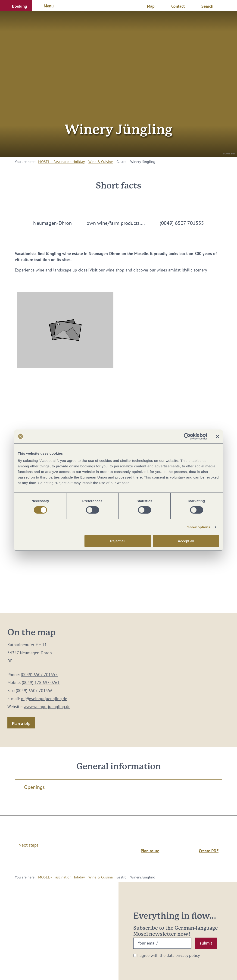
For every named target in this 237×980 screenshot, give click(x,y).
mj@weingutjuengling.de (44, 699)
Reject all (118, 541)
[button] (16, 6)
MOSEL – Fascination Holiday (61, 162)
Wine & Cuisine (101, 162)
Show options (199, 527)
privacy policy (187, 955)
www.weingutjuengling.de (47, 707)
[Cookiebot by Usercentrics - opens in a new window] (187, 436)
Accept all (186, 541)
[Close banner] (218, 436)
